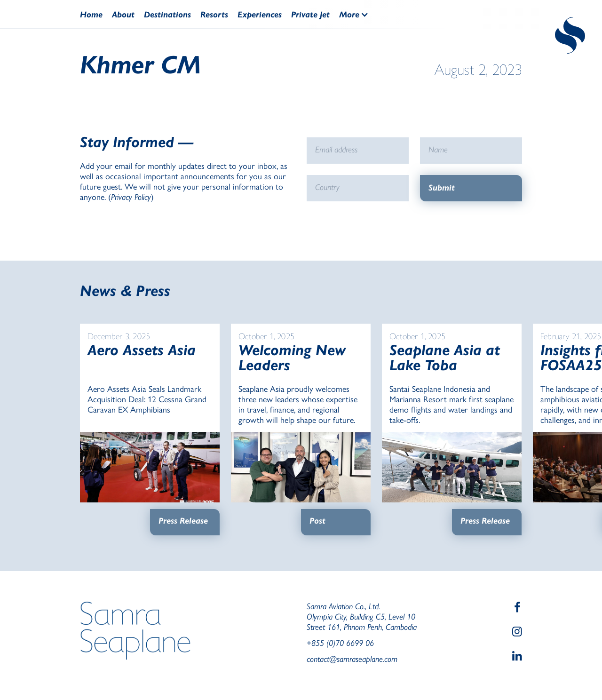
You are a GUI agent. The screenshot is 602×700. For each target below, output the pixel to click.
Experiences (260, 15)
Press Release (183, 521)
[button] (359, 15)
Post (317, 521)
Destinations (167, 15)
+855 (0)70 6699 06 (340, 643)
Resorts (214, 15)
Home (91, 15)
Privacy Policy (131, 197)
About (123, 15)
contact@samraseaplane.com (352, 659)
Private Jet (310, 15)
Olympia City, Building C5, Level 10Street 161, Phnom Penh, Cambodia (362, 622)
